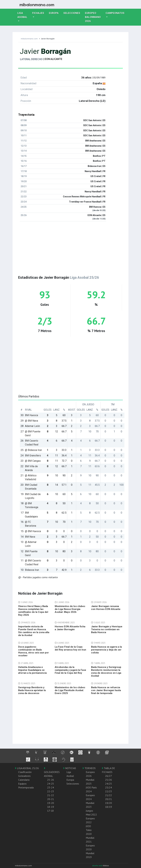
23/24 (108, 787)
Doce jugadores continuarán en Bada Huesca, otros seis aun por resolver (33, 651)
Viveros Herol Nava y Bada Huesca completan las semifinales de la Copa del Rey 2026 (33, 611)
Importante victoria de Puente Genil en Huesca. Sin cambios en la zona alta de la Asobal (34, 631)
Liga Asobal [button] (22, 15)
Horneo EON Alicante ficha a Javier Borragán (70, 628)
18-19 (51, 807)
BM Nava (30, 537)
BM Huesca (31, 415)
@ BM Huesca (33, 531)
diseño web (98, 866)
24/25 (108, 784)
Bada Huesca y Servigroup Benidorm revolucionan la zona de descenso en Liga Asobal (106, 671)
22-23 (51, 791)
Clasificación (25, 772)
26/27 (108, 776)
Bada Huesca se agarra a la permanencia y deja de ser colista (106, 650)
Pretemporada (26, 787)
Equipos (22, 784)
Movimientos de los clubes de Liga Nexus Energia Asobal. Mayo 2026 (70, 609)
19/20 (108, 803)
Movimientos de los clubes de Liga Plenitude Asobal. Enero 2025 (70, 690)
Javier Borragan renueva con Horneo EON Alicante (106, 608)
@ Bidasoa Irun (33, 450)
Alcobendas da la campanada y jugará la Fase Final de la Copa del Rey (70, 670)
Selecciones (73, 13)
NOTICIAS (70, 768)
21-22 (51, 795)
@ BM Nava (31, 421)
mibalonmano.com (29, 39)
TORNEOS (89, 768)
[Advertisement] (70, 246)
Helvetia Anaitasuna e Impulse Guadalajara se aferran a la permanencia (32, 670)
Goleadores (24, 776)
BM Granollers (33, 456)
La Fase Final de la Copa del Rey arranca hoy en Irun (70, 648)
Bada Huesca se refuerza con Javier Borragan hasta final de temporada (106, 690)
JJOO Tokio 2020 (89, 830)
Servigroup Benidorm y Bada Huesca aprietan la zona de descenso (32, 690)
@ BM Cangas (33, 461)
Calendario (24, 780)
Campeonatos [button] (115, 13)
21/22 (108, 795)
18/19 (108, 807)
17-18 (50, 811)
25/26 (108, 780)
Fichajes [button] (38, 13)
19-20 (51, 803)
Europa (55, 13)
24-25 (51, 784)
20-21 (51, 799)
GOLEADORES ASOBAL (52, 772)
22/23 (108, 791)
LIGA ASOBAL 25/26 (27, 768)
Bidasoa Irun (32, 570)
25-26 (51, 780)
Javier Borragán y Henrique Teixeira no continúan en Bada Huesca (107, 629)
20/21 (108, 799)
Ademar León (32, 426)
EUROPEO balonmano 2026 (94, 17)
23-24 (51, 787)
